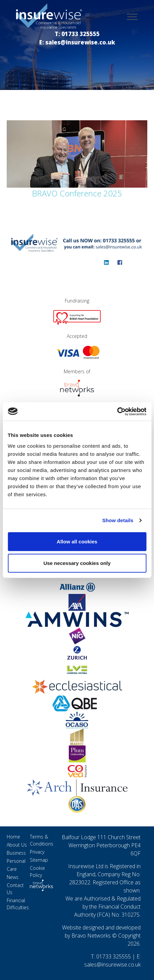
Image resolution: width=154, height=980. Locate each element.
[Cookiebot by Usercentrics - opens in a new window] (117, 411)
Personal (16, 861)
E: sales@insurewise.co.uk (77, 42)
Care (12, 869)
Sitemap (39, 860)
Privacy (37, 852)
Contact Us (15, 889)
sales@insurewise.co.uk (112, 965)
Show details (118, 520)
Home (13, 837)
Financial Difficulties (18, 904)
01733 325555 (114, 956)
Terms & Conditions (42, 840)
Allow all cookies (77, 541)
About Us (17, 845)
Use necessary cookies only (77, 563)
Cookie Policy (37, 872)
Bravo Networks (91, 936)
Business (16, 853)
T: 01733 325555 (77, 34)
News (13, 877)
